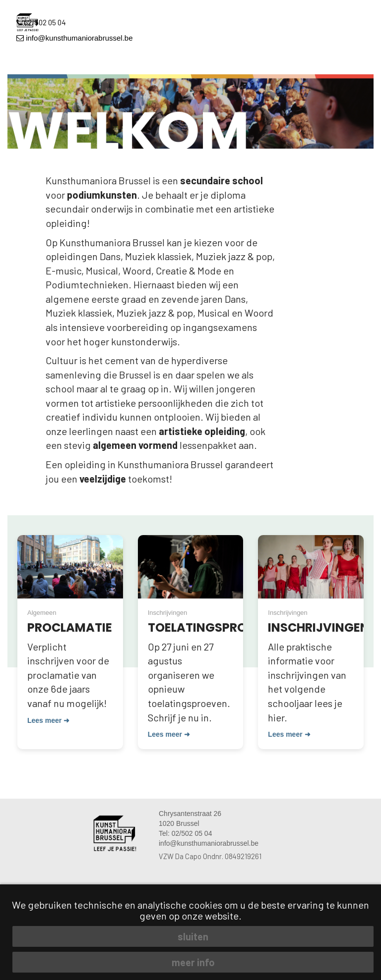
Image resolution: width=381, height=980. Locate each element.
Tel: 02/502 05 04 (185, 833)
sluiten (193, 936)
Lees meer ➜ (48, 720)
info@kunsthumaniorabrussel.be (75, 38)
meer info (193, 962)
